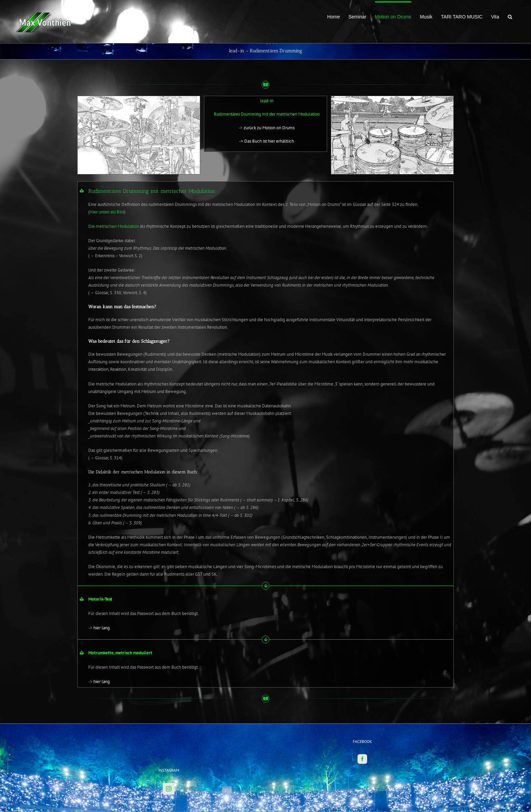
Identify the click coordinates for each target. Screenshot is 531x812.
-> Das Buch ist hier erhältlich (267, 141)
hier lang (102, 628)
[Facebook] (362, 730)
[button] (510, 16)
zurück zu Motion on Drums (269, 128)
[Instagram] (169, 759)
